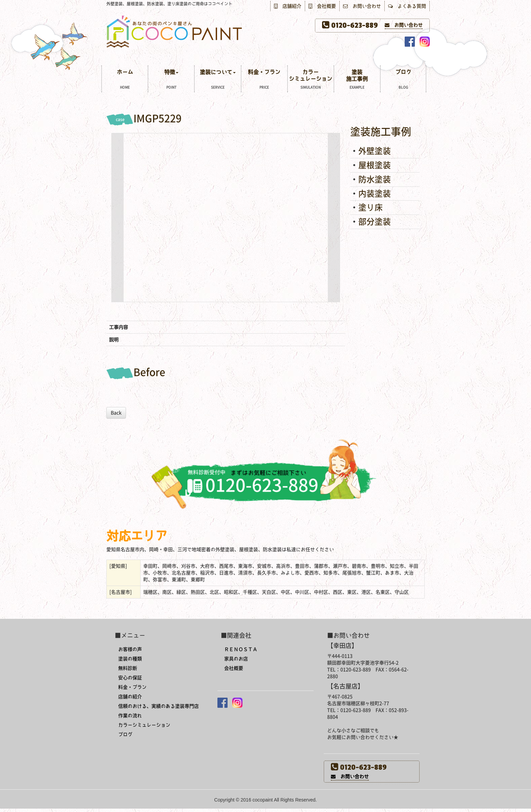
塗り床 (370, 207)
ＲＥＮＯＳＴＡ (241, 649)
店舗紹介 (288, 6)
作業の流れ (130, 716)
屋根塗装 (375, 165)
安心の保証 (130, 678)
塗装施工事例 (357, 80)
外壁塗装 (375, 151)
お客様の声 (130, 649)
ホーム (125, 80)
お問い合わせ (362, 6)
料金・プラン (264, 80)
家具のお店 (236, 659)
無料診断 (128, 668)
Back (116, 413)
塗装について (218, 80)
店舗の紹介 (130, 697)
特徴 (171, 80)
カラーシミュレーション (311, 80)
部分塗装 (375, 222)
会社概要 (322, 6)
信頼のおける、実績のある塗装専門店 (158, 706)
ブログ (403, 80)
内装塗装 (375, 194)
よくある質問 (407, 6)
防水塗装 (375, 179)
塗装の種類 (130, 659)
